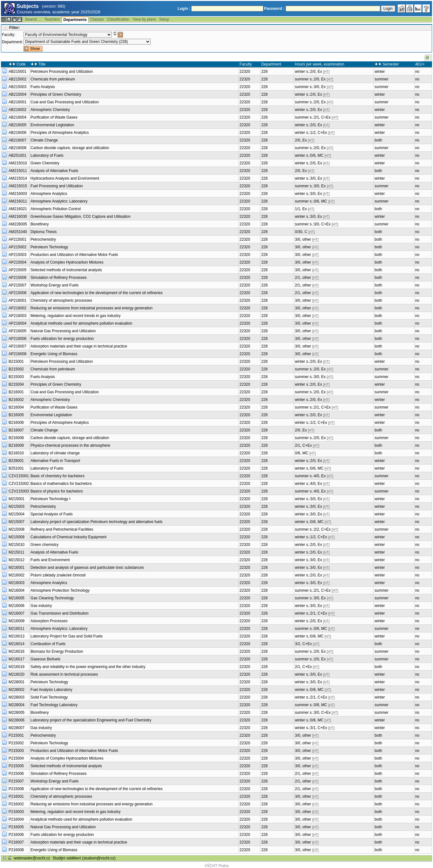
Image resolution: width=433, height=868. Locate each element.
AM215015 (18, 186)
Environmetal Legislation (51, 415)
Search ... (33, 19)
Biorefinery (40, 224)
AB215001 (17, 72)
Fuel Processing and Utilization (57, 186)
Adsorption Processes (49, 621)
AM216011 (18, 201)
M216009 (17, 621)
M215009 (17, 537)
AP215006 (17, 278)
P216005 (16, 827)
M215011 (17, 552)
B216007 (16, 430)
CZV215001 (19, 476)
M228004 (17, 705)
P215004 (16, 758)
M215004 (17, 514)
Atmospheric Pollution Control (56, 209)
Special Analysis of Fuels (52, 514)
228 (264, 72)
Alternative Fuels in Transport (55, 461)
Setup (164, 19)
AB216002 (17, 110)
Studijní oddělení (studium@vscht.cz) (84, 858)
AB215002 (17, 79)
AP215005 (17, 270)
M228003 (17, 697)
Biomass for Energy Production (57, 651)
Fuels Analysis (43, 87)
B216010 (16, 453)
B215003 (16, 377)
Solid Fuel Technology (49, 697)
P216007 (16, 842)
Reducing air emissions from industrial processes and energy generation (91, 308)
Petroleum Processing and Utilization (62, 72)
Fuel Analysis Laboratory (51, 690)
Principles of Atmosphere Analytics (60, 133)
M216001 (17, 568)
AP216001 (17, 300)
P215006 (16, 774)
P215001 (16, 735)
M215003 (17, 506)
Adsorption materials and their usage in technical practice (79, 346)
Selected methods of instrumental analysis (66, 270)
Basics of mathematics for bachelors (61, 484)
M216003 (17, 583)
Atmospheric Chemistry (50, 110)
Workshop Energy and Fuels (54, 285)
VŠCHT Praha (217, 866)
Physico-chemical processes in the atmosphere (70, 445)
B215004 (16, 384)
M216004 (17, 590)
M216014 (17, 644)
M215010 (17, 545)
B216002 (16, 400)
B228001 (16, 461)
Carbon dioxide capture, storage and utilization (70, 148)
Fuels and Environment (50, 560)
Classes (97, 19)
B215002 (16, 369)
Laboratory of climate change (55, 453)
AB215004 (17, 94)
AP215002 (17, 247)
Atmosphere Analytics (49, 194)
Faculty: (9, 35)
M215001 (17, 499)
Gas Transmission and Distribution (60, 613)
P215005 (16, 766)
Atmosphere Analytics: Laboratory (59, 201)
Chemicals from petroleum (53, 79)
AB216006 (17, 133)
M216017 (17, 659)
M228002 (17, 690)
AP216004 (17, 323)
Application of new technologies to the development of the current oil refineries (97, 293)
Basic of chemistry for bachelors (58, 476)
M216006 (17, 606)
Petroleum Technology (49, 247)
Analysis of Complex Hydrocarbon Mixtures (67, 262)
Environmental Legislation (52, 125)
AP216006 (17, 339)
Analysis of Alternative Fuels (54, 171)
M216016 (17, 651)
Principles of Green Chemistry (56, 94)
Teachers (52, 19)
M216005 (17, 598)
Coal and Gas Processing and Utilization (65, 102)
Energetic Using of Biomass (54, 354)
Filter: (14, 28)
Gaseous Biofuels (45, 659)
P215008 (16, 789)
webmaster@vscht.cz (32, 858)
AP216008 (17, 354)
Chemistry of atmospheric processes (61, 300)
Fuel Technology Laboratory (54, 705)
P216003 (16, 812)
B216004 (16, 407)
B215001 (16, 362)
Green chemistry (44, 545)
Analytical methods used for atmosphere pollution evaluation (81, 323)
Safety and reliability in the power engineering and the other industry (88, 667)
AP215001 (17, 239)
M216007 (17, 613)
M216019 (17, 667)
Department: (12, 42)
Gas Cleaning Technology (52, 598)
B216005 (16, 415)
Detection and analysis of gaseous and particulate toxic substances (87, 568)
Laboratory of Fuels (47, 155)
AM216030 (18, 217)
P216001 (16, 796)
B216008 (16, 438)
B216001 (16, 392)
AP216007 (17, 346)
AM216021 (18, 209)
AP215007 (17, 285)
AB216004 (17, 117)
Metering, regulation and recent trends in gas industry (76, 316)
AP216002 (17, 308)
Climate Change (44, 140)
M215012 (17, 560)
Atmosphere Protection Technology (60, 590)
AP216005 (17, 331)
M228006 (17, 720)
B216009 (16, 445)
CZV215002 (19, 484)
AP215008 (17, 293)
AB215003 (17, 87)
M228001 (17, 682)
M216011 (17, 629)
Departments (75, 20)
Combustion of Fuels (48, 644)
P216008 (16, 850)
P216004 (16, 819)
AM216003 (18, 194)
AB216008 (17, 148)
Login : (184, 9)
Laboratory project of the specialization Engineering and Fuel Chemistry (91, 720)
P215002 (16, 743)
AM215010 (18, 163)
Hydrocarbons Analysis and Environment (65, 178)
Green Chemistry (45, 163)
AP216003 (17, 316)
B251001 (16, 468)
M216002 (17, 575)
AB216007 (17, 140)
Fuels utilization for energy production (62, 339)
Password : (274, 9)
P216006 (16, 835)
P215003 (16, 751)
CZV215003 (19, 491)
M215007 (17, 522)
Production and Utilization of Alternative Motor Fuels (74, 255)
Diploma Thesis (44, 232)
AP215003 (17, 255)
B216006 (16, 423)
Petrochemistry (43, 239)
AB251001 (17, 155)
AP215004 (17, 262)
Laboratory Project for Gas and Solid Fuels (67, 636)
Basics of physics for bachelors (57, 491)
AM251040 (18, 232)
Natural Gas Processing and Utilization (63, 331)
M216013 (17, 636)
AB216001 (17, 102)
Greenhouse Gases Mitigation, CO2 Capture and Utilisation (81, 217)
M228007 (17, 728)
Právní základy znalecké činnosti (58, 575)
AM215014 (18, 178)
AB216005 (17, 125)
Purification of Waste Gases (54, 117)
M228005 (17, 713)
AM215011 (18, 171)
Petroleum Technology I (50, 499)
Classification (118, 19)
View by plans (144, 19)
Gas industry (41, 606)
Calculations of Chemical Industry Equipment (68, 537)
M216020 (17, 674)
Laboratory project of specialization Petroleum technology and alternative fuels (97, 522)
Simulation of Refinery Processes (59, 278)
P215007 (16, 781)
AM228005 (18, 224)
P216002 (16, 804)
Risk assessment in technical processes (64, 674)
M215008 (17, 529)
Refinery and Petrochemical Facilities (62, 529)
